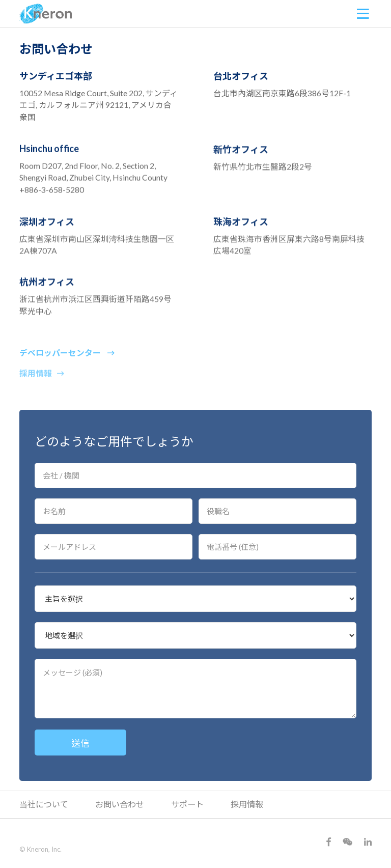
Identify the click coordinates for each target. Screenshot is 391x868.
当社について (44, 804)
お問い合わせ (120, 804)
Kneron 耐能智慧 (46, 14)
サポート (187, 804)
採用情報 (42, 382)
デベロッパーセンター (67, 359)
